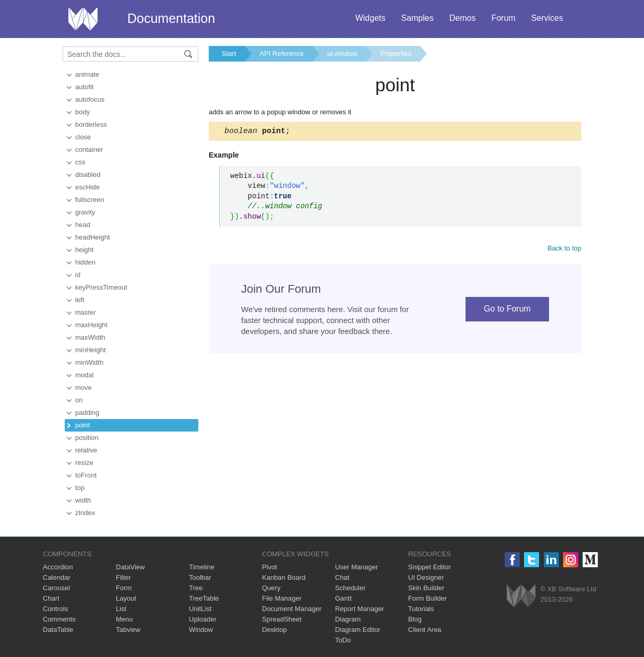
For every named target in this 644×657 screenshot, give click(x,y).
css (80, 162)
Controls (55, 609)
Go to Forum (507, 310)
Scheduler (350, 588)
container (89, 150)
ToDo (343, 640)
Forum (503, 18)
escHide (87, 187)
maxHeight (91, 325)
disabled (88, 175)
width (83, 500)
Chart (51, 598)
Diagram (348, 619)
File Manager (282, 598)
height (84, 250)
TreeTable (204, 598)
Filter (123, 577)
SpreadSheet (282, 619)
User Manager (356, 567)
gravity (85, 212)
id (78, 275)
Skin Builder (426, 588)
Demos (463, 18)
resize (84, 463)
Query (271, 588)
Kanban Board (284, 577)
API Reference (282, 53)
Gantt (343, 598)
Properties (396, 53)
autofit (84, 87)
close (83, 137)
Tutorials (421, 609)
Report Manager (360, 609)
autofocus (90, 99)
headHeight (93, 237)
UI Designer (426, 577)
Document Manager (292, 609)
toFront (86, 475)
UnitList (200, 609)
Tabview (128, 630)
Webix (521, 596)
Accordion (58, 567)
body (82, 112)
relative (86, 450)
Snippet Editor (430, 567)
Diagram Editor (358, 630)
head (83, 225)
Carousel (56, 588)
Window (201, 630)
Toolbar (200, 577)
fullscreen (90, 200)
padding (87, 413)
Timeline (202, 567)
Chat (342, 577)
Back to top (564, 250)
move (84, 387)
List (121, 609)
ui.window (342, 53)
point (82, 425)
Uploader (203, 619)
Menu (124, 619)
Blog (415, 619)
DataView (130, 567)
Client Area (425, 630)
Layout (126, 598)
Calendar (57, 577)
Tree (196, 588)
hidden (85, 262)
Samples (417, 18)
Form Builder (427, 598)
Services (547, 18)
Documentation (171, 18)
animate (87, 74)
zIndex (85, 513)
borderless (91, 124)
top (80, 488)
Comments (59, 619)
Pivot (270, 567)
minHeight (91, 350)
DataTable (58, 630)
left (80, 300)
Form (124, 588)
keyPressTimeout (101, 287)
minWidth (89, 362)
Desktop (275, 630)
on (79, 400)
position (87, 438)
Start (229, 53)
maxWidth (90, 337)
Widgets (371, 18)
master (86, 312)
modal (84, 375)
